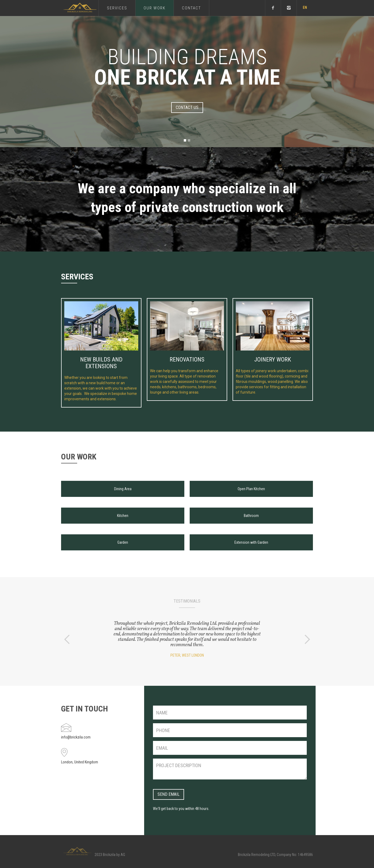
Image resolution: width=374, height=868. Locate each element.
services (117, 8)
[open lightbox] (123, 486)
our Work (155, 8)
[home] (80, 8)
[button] (305, 8)
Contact (191, 8)
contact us (187, 107)
